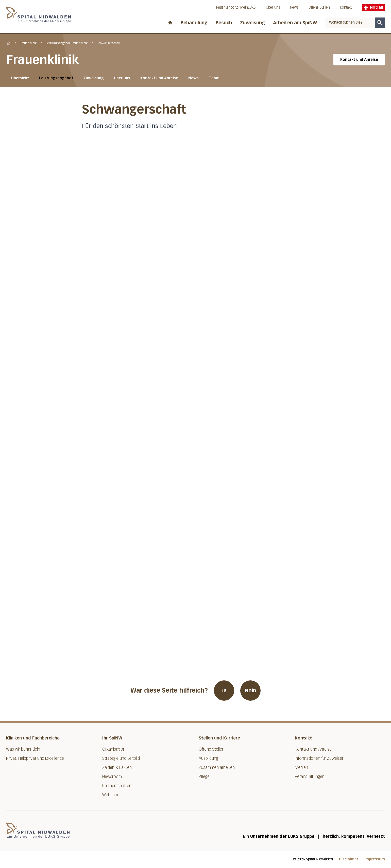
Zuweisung (252, 23)
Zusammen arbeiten (217, 767)
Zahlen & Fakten (117, 767)
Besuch (224, 23)
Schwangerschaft (108, 44)
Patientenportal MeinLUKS (236, 7)
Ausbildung (208, 758)
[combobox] (350, 23)
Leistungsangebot (56, 78)
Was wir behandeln (23, 749)
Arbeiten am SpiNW (295, 23)
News (294, 7)
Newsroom (112, 777)
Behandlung (194, 23)
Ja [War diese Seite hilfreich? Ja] (224, 691)
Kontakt (346, 7)
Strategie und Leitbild (121, 758)
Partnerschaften (117, 786)
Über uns (273, 7)
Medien (301, 767)
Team (214, 78)
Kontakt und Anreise (359, 60)
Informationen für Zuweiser (319, 758)
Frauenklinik (28, 44)
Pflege (204, 777)
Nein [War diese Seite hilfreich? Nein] (250, 691)
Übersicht (20, 78)
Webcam (110, 795)
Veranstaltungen (310, 777)
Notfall (373, 7)
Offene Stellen (319, 7)
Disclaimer (349, 859)
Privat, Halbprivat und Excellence (35, 758)
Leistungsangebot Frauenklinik (67, 44)
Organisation (114, 749)
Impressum (375, 859)
